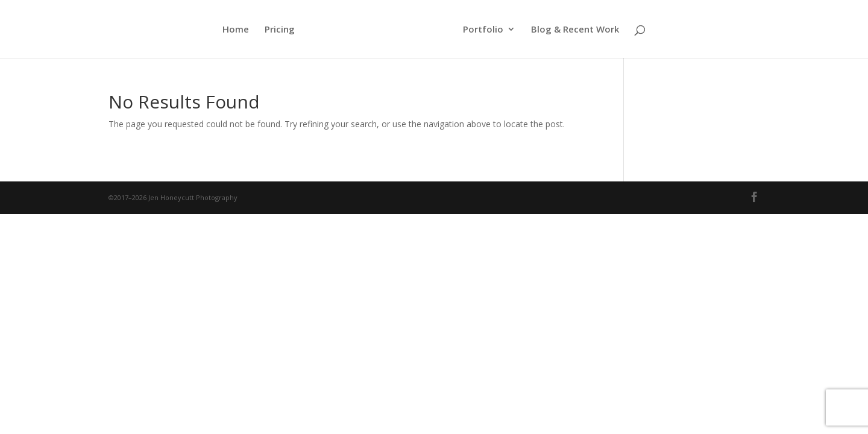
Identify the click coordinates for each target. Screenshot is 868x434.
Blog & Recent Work (575, 30)
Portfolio (483, 30)
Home (236, 30)
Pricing (280, 30)
